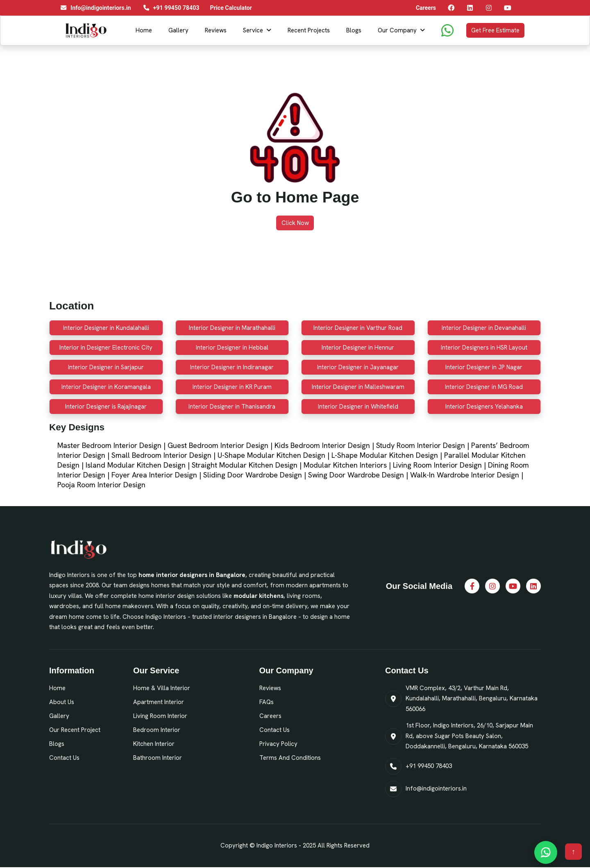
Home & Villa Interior (162, 688)
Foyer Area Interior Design (154, 475)
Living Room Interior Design (437, 465)
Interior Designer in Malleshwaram (358, 387)
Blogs (354, 30)
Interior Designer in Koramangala (106, 387)
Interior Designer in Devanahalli (484, 328)
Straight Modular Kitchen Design (245, 465)
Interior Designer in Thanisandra (232, 407)
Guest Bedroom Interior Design (218, 445)
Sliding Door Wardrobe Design (253, 475)
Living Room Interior (160, 716)
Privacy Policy (278, 744)
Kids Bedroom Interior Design (322, 445)
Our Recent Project (75, 730)
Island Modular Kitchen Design (136, 465)
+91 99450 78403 (429, 766)
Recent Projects (309, 30)
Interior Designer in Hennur (358, 348)
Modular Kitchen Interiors (345, 465)
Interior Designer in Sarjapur (106, 367)
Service (253, 30)
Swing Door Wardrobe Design (356, 475)
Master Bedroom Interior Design (109, 445)
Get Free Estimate (495, 30)
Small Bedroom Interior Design (161, 455)
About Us (62, 702)
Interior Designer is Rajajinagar (106, 407)
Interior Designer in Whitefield (358, 407)
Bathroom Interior (158, 758)
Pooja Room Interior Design (101, 485)
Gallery (178, 30)
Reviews (216, 30)
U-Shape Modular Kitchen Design (271, 455)
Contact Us (64, 758)
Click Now (295, 223)
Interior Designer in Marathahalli (232, 328)
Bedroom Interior (157, 730)
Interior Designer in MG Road (484, 387)
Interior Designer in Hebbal (232, 348)
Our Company (397, 30)
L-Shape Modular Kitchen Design (385, 455)
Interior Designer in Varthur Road (358, 328)
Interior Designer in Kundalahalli (106, 328)
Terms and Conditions (290, 758)
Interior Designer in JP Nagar (484, 367)
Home (144, 30)
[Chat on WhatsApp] (546, 852)
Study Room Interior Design (421, 445)
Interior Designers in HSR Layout (484, 348)
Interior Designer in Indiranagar (232, 367)
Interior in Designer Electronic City (106, 348)
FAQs (267, 702)
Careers (270, 716)
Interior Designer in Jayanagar (358, 367)
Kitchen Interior (154, 744)
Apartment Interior (159, 702)
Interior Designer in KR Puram (232, 387)
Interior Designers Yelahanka (484, 407)
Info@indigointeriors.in (436, 788)
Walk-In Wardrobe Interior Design (465, 475)
